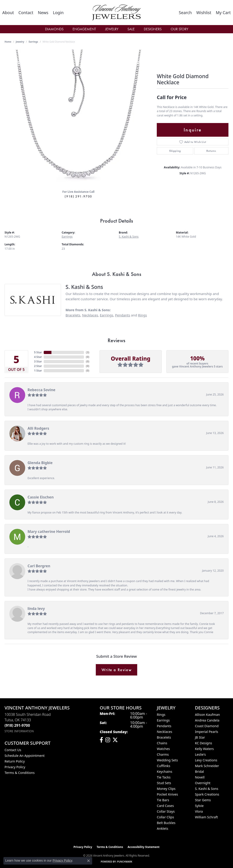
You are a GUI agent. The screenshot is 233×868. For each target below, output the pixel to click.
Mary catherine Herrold (49, 532)
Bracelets (73, 315)
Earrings (33, 42)
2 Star (38, 366)
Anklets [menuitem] (162, 828)
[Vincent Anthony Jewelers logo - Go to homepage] (116, 13)
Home (8, 42)
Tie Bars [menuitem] (163, 800)
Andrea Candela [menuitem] (207, 720)
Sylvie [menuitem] (199, 806)
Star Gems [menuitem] (203, 800)
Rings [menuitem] (161, 715)
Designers (153, 29)
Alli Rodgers (38, 428)
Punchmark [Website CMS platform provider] (125, 862)
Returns (211, 151)
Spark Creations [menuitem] (207, 794)
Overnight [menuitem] (203, 783)
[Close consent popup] (89, 861)
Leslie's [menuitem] (200, 754)
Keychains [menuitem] (164, 772)
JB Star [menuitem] (200, 737)
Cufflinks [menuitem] (163, 766)
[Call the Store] (17, 725)
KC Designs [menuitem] (204, 743)
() (87, 352)
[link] (8, 13)
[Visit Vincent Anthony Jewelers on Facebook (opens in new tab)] (101, 740)
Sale (131, 29)
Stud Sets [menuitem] (164, 783)
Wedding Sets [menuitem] (167, 760)
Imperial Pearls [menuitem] (207, 732)
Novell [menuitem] (200, 777)
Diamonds (54, 29)
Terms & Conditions (20, 773)
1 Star (38, 371)
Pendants (122, 315)
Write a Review (116, 670)
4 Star (38, 357)
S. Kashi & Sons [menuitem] (207, 789)
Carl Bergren (39, 566)
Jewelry (112, 29)
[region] (79, 118)
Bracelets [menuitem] (164, 737)
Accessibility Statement (144, 847)
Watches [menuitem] (163, 749)
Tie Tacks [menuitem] (164, 777)
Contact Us (13, 750)
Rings (142, 315)
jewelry (20, 42)
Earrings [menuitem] (163, 720)
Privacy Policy (15, 767)
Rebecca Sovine (41, 390)
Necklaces (90, 315)
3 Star (38, 361)
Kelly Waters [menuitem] (204, 749)
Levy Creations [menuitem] (206, 760)
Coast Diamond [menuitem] (207, 726)
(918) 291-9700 (78, 196)
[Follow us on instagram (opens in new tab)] (108, 740)
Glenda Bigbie (40, 463)
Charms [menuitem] (163, 754)
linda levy (36, 609)
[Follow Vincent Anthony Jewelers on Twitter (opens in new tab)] (115, 740)
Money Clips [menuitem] (166, 789)
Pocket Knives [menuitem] (167, 794)
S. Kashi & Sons (129, 237)
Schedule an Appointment (25, 756)
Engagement (84, 29)
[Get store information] (19, 731)
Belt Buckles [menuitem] (166, 823)
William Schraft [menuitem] (206, 817)
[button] (58, 13)
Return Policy (15, 761)
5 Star (38, 352)
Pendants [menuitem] (164, 726)
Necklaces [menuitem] (164, 732)
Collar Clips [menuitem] (165, 817)
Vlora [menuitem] (199, 811)
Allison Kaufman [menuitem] (208, 715)
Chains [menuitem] (162, 743)
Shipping (175, 151)
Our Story (179, 29)
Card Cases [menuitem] (165, 806)
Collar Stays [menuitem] (166, 811)
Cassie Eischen (41, 497)
